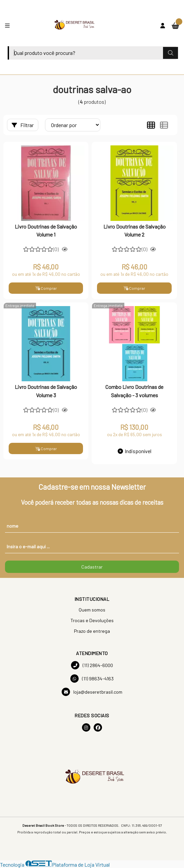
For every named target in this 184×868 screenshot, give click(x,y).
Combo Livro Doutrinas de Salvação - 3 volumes (134, 391)
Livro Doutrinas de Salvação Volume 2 (134, 230)
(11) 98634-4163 (92, 679)
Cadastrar (92, 567)
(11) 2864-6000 (92, 665)
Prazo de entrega (92, 631)
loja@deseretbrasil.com (92, 692)
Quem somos (92, 610)
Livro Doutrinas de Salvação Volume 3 (46, 391)
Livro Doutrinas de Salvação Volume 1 (46, 230)
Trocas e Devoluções (92, 620)
